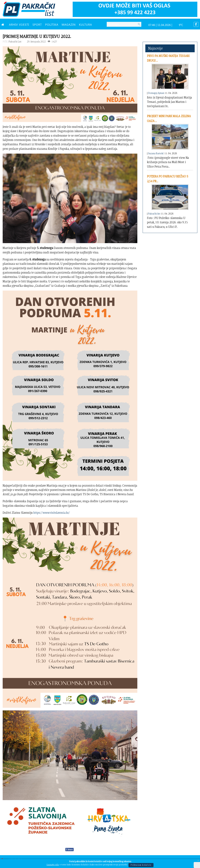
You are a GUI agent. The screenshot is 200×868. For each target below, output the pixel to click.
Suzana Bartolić (156, 153)
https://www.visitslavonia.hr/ (52, 513)
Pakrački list (154, 214)
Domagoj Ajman (156, 93)
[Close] (198, 861)
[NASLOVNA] (3, 24)
